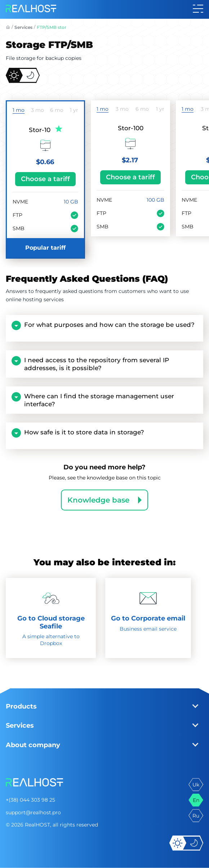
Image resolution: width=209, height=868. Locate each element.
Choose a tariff (45, 179)
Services (23, 27)
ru (196, 816)
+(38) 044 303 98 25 (30, 800)
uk (196, 785)
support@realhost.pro (33, 812)
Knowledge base (98, 500)
